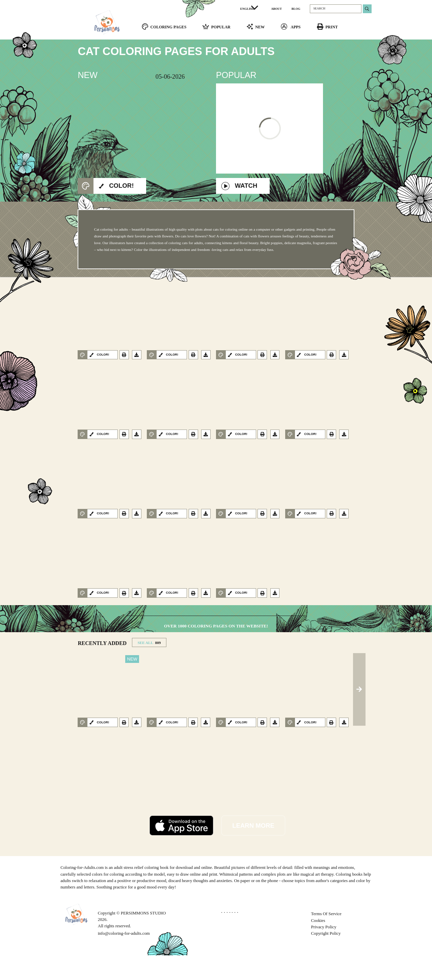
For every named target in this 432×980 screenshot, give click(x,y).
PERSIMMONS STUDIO (143, 938)
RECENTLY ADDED (102, 667)
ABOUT (276, 9)
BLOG (296, 9)
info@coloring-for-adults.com (124, 958)
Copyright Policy (326, 958)
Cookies (318, 945)
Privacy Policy (324, 952)
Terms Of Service (326, 938)
